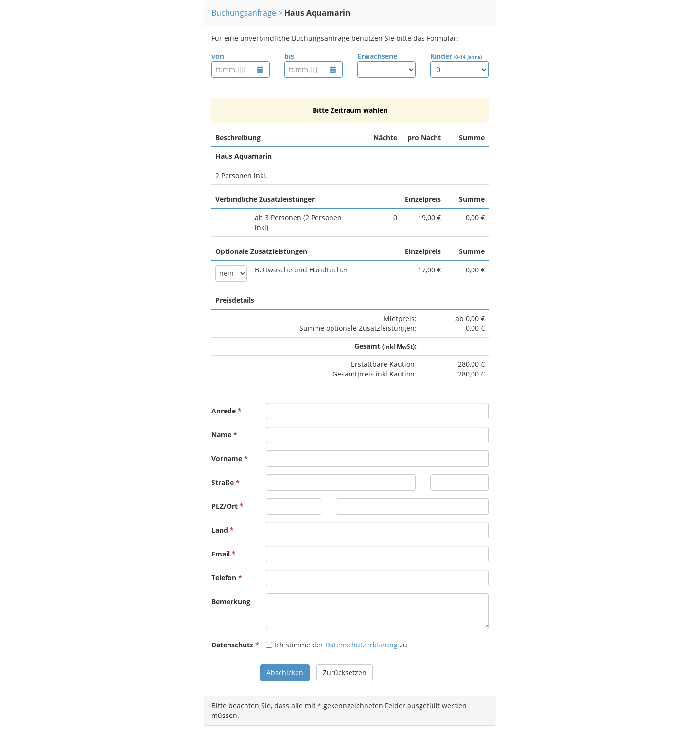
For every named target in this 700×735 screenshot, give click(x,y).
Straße (223, 482)
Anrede (224, 411)
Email (221, 554)
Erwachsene (377, 56)
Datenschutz (232, 645)
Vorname (227, 458)
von (218, 56)
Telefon (224, 578)
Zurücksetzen (345, 672)
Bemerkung (231, 601)
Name (221, 435)
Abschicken (285, 672)
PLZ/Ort (225, 506)
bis (289, 56)
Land (220, 530)
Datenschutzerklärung (361, 645)
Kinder (456, 56)
